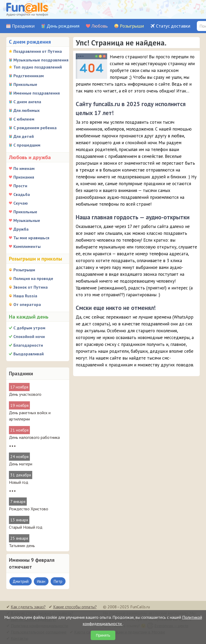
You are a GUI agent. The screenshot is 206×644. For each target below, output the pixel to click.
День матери (21, 464)
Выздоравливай (29, 354)
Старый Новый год (26, 527)
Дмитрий (21, 581)
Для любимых (26, 110)
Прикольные (25, 84)
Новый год (19, 482)
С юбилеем (24, 119)
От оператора (27, 304)
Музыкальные (27, 220)
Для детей (24, 136)
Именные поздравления (37, 93)
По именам (24, 168)
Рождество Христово (29, 509)
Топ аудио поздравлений (38, 67)
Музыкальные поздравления (41, 60)
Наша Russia (25, 296)
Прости (20, 186)
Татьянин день (22, 546)
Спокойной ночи (29, 336)
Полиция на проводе (33, 278)
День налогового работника (34, 437)
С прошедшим (27, 145)
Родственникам (29, 76)
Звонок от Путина (31, 287)
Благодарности (28, 345)
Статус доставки (173, 26)
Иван (41, 581)
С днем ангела (27, 102)
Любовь (100, 26)
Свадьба (22, 194)
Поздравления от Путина (38, 51)
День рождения (63, 26)
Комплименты (27, 246)
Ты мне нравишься (31, 238)
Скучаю (21, 203)
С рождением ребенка (35, 128)
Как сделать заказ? (28, 607)
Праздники (23, 26)
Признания (24, 177)
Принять (103, 635)
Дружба (21, 229)
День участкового (25, 394)
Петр (58, 581)
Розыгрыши (132, 26)
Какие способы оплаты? (75, 607)
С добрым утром (29, 328)
